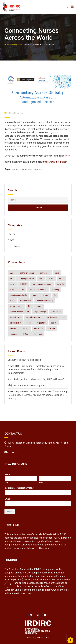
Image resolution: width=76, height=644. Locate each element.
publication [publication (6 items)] (56, 312)
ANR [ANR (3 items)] (12, 273)
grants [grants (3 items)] (46, 295)
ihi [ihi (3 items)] (55, 295)
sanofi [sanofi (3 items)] (54, 323)
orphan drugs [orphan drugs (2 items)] (40, 312)
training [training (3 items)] (52, 328)
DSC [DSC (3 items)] (41, 278)
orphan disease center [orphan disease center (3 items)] (20, 312)
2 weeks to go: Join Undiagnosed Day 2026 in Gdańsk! (36, 379)
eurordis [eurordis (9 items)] (60, 284)
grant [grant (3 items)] (35, 295)
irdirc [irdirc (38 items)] (12, 301)
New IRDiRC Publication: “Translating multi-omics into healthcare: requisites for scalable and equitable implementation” (36, 369)
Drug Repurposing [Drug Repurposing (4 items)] (26, 278)
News (20, 113)
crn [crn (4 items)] (12, 278)
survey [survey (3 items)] (26, 328)
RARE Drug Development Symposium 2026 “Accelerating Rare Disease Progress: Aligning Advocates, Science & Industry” (37, 395)
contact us (13, 452)
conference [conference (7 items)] (45, 273)
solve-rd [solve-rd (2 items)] (14, 328)
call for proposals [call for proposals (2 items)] (27, 273)
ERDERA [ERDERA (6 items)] (23, 284)
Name (8, 474)
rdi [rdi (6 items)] (64, 317)
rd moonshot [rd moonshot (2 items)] (16, 323)
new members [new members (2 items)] (16, 306)
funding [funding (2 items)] (56, 290)
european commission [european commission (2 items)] (42, 284)
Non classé (14, 246)
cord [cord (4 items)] (57, 273)
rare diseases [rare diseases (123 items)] (51, 317)
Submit (10, 512)
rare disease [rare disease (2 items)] (16, 317)
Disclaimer (45, 548)
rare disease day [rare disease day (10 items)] (33, 317)
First (6, 483)
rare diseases (35, 169)
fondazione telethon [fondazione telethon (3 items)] (38, 290)
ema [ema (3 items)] (12, 284)
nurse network (20, 169)
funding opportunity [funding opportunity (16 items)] (19, 295)
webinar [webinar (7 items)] (14, 334)
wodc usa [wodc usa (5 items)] (38, 334)
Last (41, 483)
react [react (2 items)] (29, 323)
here (67, 156)
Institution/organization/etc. (19, 488)
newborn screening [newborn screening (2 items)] (45, 301)
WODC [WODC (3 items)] (26, 334)
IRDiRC (12, 113)
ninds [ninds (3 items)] (39, 306)
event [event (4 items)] (13, 290)
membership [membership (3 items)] (26, 301)
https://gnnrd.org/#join (55, 162)
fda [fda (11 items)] (22, 290)
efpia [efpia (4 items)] (61, 278)
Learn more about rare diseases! (25, 360)
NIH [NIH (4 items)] (30, 306)
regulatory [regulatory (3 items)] (41, 323)
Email (8, 499)
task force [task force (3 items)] (38, 328)
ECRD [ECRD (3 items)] (51, 278)
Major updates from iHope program (26, 385)
